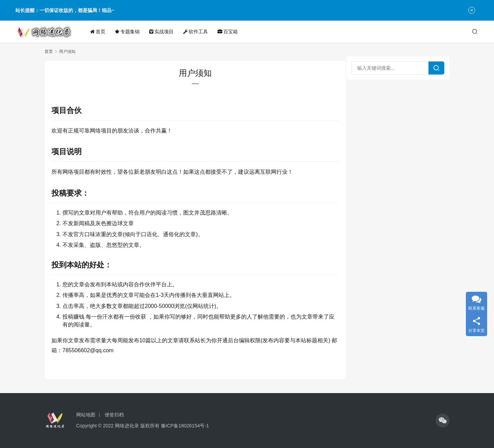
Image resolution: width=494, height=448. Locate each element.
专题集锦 (128, 32)
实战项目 (162, 32)
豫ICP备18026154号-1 (185, 426)
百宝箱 (228, 32)
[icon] (443, 421)
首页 (98, 32)
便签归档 (114, 415)
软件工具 (196, 32)
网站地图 (86, 415)
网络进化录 (127, 426)
